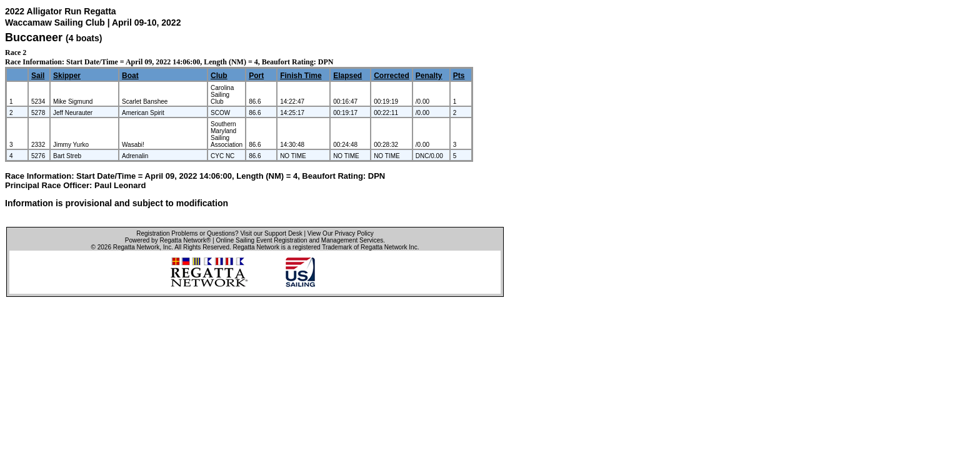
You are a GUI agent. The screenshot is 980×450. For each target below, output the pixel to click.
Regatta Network (136, 247)
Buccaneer (34, 37)
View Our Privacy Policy (341, 233)
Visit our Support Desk (271, 233)
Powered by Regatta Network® (168, 240)
